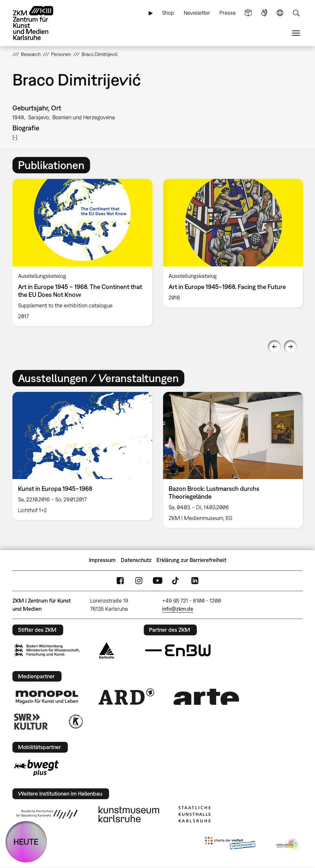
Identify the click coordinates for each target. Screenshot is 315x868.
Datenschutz (136, 560)
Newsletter (197, 13)
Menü (296, 33)
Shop (168, 13)
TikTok (176, 581)
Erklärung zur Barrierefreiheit (191, 560)
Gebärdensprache (264, 13)
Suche (296, 13)
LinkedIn (195, 581)
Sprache (280, 13)
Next (290, 347)
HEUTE (26, 842)
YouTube (157, 581)
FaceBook (120, 581)
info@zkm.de (178, 609)
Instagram (139, 581)
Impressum (102, 560)
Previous (274, 347)
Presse (228, 13)
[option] (83, 252)
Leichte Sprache (248, 13)
